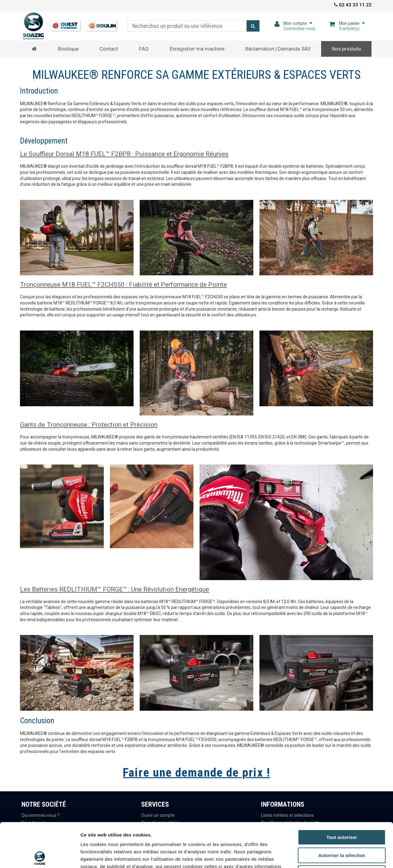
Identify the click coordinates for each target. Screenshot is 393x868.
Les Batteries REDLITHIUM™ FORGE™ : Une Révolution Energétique (115, 589)
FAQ (144, 49)
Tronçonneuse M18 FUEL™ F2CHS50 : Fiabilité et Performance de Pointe (123, 285)
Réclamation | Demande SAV (278, 49)
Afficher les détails (338, 856)
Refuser (342, 829)
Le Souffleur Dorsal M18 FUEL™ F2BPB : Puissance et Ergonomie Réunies (124, 154)
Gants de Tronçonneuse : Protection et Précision (89, 425)
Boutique (68, 49)
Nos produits (346, 49)
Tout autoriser (342, 793)
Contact (109, 49)
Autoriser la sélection (342, 811)
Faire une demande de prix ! (196, 773)
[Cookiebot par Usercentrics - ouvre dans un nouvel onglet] (40, 856)
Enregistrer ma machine (197, 49)
